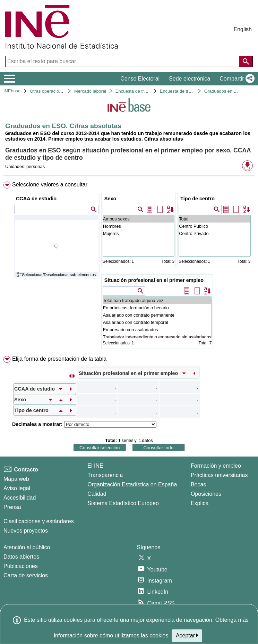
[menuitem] (129, 267)
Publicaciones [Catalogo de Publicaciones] (21, 566)
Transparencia (105, 475)
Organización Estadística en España (132, 484)
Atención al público (27, 547)
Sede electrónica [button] (190, 79)
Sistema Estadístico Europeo (123, 503)
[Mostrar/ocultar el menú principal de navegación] (10, 79)
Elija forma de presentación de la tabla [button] (59, 359)
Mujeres (139, 233)
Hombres (139, 226)
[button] (236, 79)
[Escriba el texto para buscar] (123, 61)
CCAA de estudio (36, 199)
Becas (198, 484)
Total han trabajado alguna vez (157, 300)
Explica (200, 503)
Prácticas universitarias (219, 475)
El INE (95, 466)
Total (214, 219)
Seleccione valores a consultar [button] (50, 185)
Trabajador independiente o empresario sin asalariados (157, 337)
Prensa (12, 507)
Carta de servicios (26, 575)
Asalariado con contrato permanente (157, 315)
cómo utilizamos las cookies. (135, 635)
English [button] (243, 29)
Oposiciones (206, 494)
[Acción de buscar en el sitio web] (246, 61)
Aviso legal (17, 488)
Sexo (110, 199)
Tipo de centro (197, 199)
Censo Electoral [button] (140, 79)
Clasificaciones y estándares (39, 521)
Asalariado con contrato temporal (157, 322)
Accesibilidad (20, 498)
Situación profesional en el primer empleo (154, 280)
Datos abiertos (21, 557)
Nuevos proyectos (26, 531)
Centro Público (214, 226)
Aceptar (187, 635)
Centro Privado (214, 233)
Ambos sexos (139, 219)
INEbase (12, 91)
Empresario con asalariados (157, 330)
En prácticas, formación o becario (157, 308)
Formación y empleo (216, 466)
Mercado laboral (90, 91)
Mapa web (16, 479)
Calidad (97, 494)
